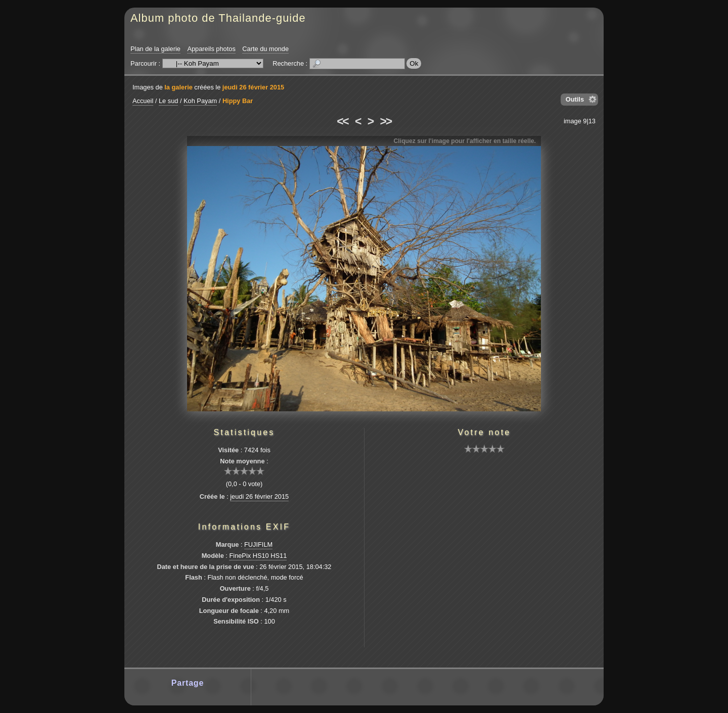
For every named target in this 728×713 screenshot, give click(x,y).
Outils (575, 99)
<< (342, 121)
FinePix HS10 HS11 (258, 556)
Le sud (168, 101)
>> (386, 121)
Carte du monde (265, 49)
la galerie (178, 87)
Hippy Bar (238, 101)
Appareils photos (211, 49)
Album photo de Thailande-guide (218, 18)
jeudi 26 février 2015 (253, 87)
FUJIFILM (258, 544)
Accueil (143, 101)
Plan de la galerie (155, 49)
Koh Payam (200, 101)
